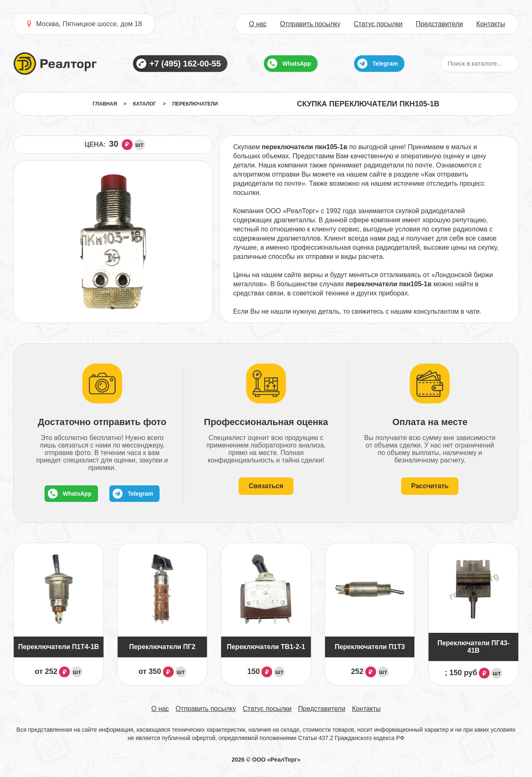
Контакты (491, 24)
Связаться (266, 486)
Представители (439, 24)
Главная (105, 104)
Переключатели (195, 104)
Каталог (144, 104)
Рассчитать (430, 486)
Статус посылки (378, 24)
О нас (258, 24)
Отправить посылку (310, 24)
